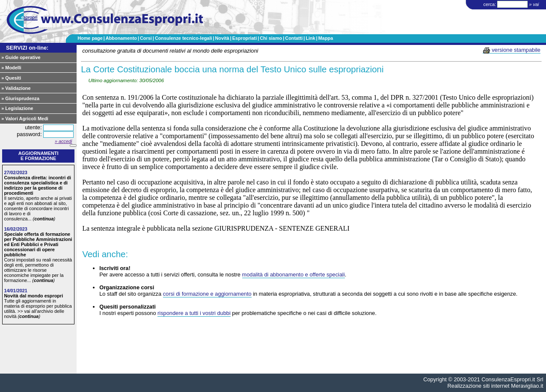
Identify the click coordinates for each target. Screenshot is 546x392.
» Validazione (16, 88)
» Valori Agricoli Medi (25, 119)
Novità (222, 38)
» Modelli (11, 68)
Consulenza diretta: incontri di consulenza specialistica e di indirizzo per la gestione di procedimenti (37, 185)
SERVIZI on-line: (27, 48)
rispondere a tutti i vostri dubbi (194, 313)
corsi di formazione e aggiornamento (207, 294)
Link (310, 38)
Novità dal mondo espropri (33, 296)
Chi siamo (271, 38)
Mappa (326, 38)
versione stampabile (512, 50)
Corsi (146, 38)
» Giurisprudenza (20, 98)
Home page (90, 38)
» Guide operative (21, 57)
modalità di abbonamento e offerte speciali (294, 275)
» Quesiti (11, 78)
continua (44, 219)
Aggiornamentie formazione (39, 156)
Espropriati (245, 38)
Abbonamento (121, 38)
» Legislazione (17, 108)
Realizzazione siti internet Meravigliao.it (496, 386)
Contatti (294, 38)
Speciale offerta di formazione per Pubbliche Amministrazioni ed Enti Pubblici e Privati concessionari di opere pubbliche (38, 244)
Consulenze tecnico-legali (184, 38)
